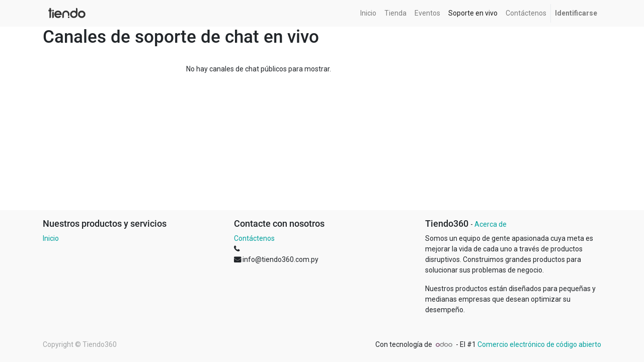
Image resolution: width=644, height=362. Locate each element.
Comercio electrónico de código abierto (539, 344)
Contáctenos (254, 238)
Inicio (51, 238)
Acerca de (491, 224)
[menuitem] (368, 13)
